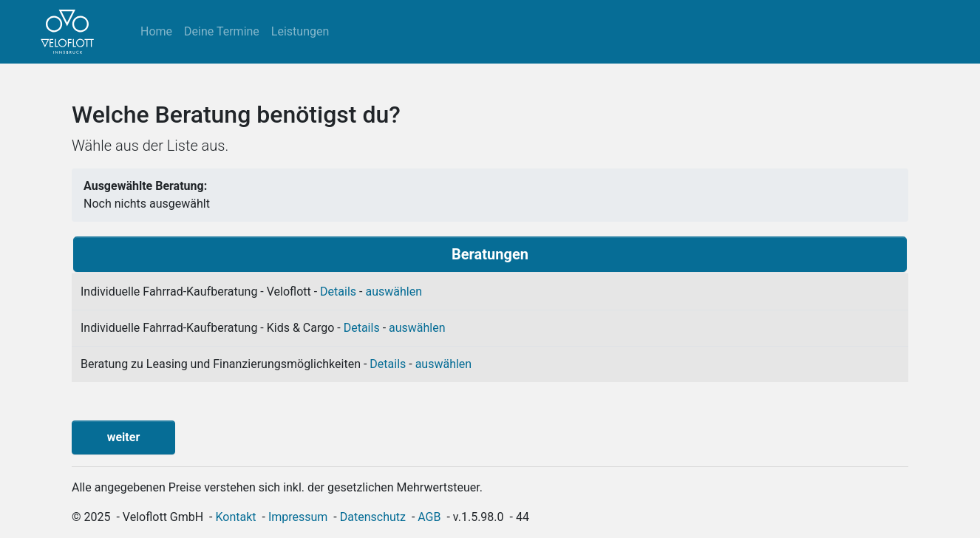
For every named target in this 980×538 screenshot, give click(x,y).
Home (156, 31)
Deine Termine (222, 31)
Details (338, 292)
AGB (429, 517)
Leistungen (300, 31)
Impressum (298, 517)
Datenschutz (373, 517)
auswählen (394, 292)
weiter (124, 437)
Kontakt (236, 517)
